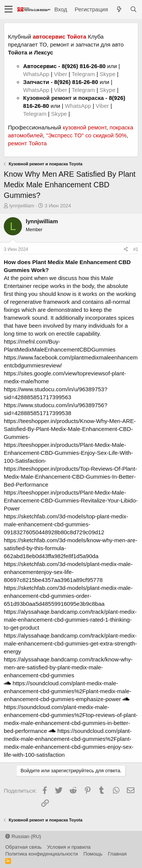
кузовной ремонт (85, 127)
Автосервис (40, 66)
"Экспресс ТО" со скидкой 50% (86, 135)
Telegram (84, 74)
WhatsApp (37, 74)
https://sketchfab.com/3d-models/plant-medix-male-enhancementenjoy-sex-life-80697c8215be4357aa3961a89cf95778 (68, 572)
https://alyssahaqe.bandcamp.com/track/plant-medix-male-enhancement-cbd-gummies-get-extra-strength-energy (70, 643)
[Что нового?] (119, 9)
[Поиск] (133, 9)
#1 (136, 249)
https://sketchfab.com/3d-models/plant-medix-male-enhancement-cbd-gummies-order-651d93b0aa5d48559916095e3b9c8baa (68, 596)
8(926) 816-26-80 (84, 66)
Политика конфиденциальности (42, 854)
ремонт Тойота (27, 143)
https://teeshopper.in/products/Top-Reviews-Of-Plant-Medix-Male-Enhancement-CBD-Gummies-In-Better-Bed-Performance (70, 477)
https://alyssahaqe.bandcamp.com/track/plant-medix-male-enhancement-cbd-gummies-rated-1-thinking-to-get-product (70, 620)
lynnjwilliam (22, 206)
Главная (117, 854)
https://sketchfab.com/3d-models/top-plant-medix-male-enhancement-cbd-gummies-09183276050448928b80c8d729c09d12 (66, 524)
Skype (108, 74)
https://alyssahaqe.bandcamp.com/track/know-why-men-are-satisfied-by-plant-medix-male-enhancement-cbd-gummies (68, 667)
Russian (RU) (23, 836)
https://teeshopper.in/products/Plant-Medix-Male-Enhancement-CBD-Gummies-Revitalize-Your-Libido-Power (71, 500)
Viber (60, 74)
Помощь (93, 854)
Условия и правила (69, 847)
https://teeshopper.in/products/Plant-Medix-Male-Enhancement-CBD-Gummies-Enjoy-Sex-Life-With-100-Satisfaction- (68, 453)
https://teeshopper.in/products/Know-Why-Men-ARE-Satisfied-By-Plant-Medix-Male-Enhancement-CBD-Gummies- (70, 429)
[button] (9, 9)
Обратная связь (23, 847)
